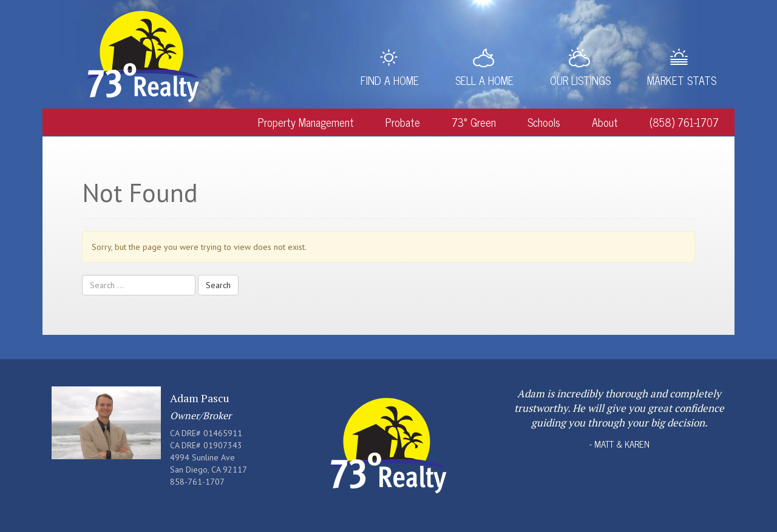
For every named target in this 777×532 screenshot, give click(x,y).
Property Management (306, 122)
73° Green (474, 122)
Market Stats (682, 80)
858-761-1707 (197, 482)
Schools (544, 122)
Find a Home (390, 80)
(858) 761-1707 (684, 122)
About (605, 122)
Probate (403, 122)
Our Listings (580, 80)
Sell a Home (484, 80)
